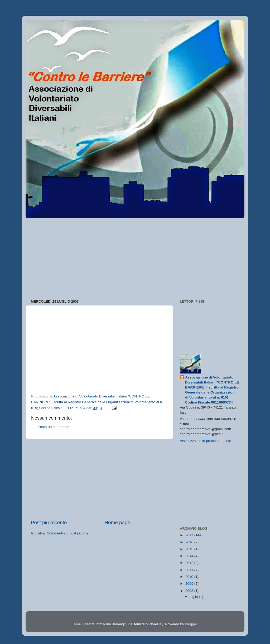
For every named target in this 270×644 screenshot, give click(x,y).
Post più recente (49, 522)
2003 (190, 591)
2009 (190, 584)
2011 (190, 570)
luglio (194, 597)
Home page (117, 522)
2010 (190, 577)
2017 (190, 535)
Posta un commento (54, 427)
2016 (190, 542)
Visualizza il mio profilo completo (206, 441)
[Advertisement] (135, 257)
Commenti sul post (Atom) (67, 533)
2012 (190, 563)
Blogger (191, 624)
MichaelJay (154, 624)
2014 (190, 556)
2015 (190, 549)
